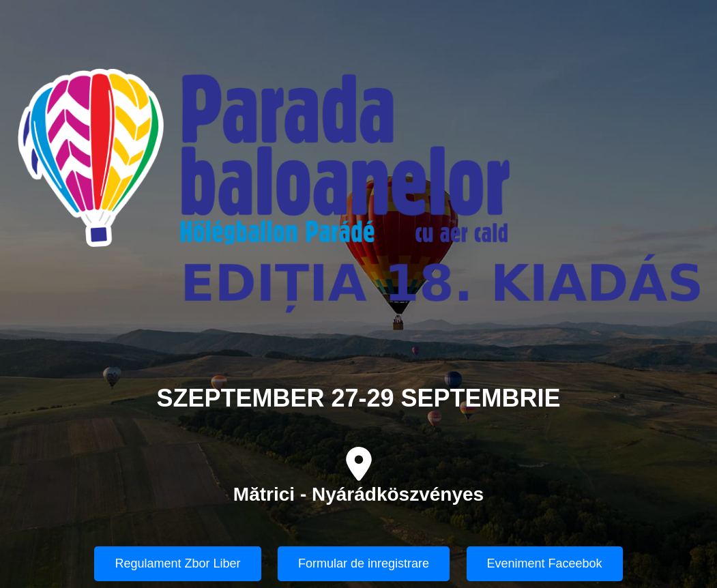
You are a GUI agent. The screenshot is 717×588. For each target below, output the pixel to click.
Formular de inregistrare (364, 563)
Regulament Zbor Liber (177, 563)
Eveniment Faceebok (545, 563)
